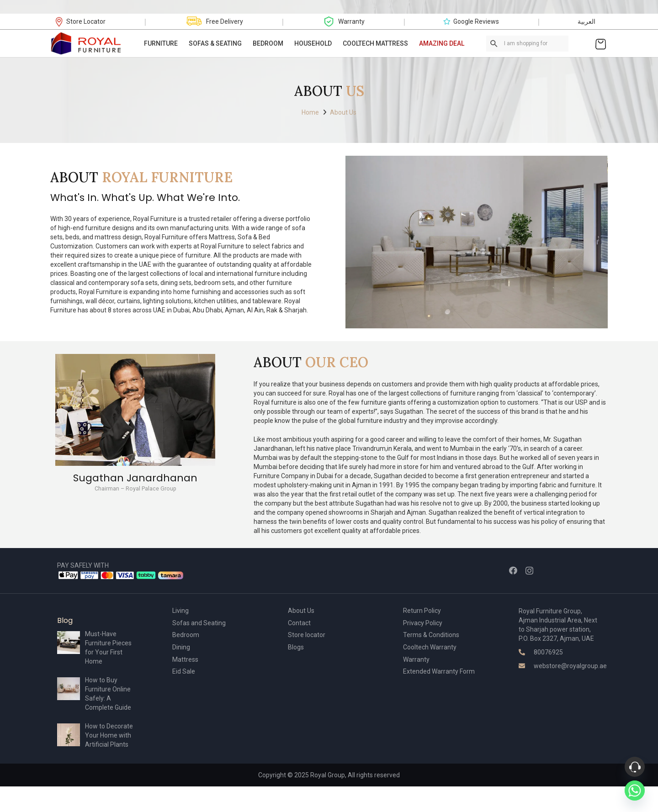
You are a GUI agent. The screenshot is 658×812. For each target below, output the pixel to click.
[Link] (86, 43)
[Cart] (601, 43)
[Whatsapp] (635, 791)
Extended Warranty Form (439, 671)
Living (180, 611)
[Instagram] (529, 571)
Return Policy (422, 611)
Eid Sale (184, 671)
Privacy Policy (423, 623)
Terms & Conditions (431, 635)
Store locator (307, 635)
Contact (299, 623)
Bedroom (186, 635)
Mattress (185, 659)
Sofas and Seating (199, 623)
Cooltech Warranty (430, 647)
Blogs (296, 647)
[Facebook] (513, 570)
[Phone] (635, 767)
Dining (181, 647)
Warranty (416, 659)
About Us (301, 611)
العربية (586, 21)
